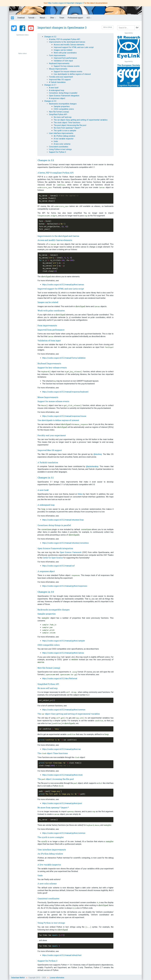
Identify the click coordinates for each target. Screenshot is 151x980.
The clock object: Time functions (67, 123)
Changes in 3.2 (50, 37)
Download (21, 18)
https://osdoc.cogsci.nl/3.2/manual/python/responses (65, 586)
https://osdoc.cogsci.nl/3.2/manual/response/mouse (64, 416)
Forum (62, 18)
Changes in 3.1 (50, 85)
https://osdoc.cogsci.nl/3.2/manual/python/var (61, 749)
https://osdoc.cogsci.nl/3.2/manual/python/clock (62, 775)
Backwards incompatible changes (63, 104)
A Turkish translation (57, 82)
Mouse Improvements (58, 69)
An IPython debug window (64, 136)
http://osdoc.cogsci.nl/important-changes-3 (66, 3)
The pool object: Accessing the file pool (70, 125)
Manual (43, 18)
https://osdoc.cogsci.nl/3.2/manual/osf (58, 566)
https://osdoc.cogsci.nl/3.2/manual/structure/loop (63, 520)
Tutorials (32, 18)
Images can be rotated (63, 50)
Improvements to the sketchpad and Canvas (67, 42)
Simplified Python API (58, 114)
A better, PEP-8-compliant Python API (65, 39)
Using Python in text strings (60, 149)
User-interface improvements (61, 133)
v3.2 (89, 18)
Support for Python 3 (58, 152)
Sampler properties (62, 106)
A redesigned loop (57, 90)
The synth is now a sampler (65, 131)
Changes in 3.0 (50, 101)
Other (53, 18)
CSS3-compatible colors (64, 109)
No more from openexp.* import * (67, 128)
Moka (80, 494)
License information (57, 978)
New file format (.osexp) (59, 112)
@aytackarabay (92, 466)
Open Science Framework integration (64, 96)
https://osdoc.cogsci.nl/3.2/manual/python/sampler (64, 641)
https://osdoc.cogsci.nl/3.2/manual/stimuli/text (62, 955)
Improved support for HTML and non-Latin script (74, 47)
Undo (56, 141)
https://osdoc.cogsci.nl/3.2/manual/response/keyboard (65, 392)
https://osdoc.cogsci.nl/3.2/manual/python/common (64, 710)
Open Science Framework (71, 552)
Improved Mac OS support (60, 80)
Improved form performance (65, 58)
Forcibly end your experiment (61, 77)
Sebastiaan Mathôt (18, 978)
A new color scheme (62, 144)
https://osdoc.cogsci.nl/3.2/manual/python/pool (62, 803)
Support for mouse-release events (68, 72)
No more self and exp (63, 117)
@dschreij (98, 454)
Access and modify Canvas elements (69, 45)
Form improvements (57, 55)
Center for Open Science (53, 558)
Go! (137, 28)
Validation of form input (63, 61)
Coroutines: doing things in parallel (63, 93)
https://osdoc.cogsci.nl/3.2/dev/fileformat (60, 679)
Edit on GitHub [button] (108, 27)
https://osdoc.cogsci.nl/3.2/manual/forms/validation (64, 358)
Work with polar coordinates (65, 53)
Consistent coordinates (59, 147)
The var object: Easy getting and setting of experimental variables (81, 120)
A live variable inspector (64, 139)
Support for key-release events (67, 66)
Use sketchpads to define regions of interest (72, 74)
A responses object (57, 98)
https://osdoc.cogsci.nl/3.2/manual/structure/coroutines (65, 543)
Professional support (75, 18)
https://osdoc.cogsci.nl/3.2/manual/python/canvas (63, 285)
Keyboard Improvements (59, 63)
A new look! (54, 88)
